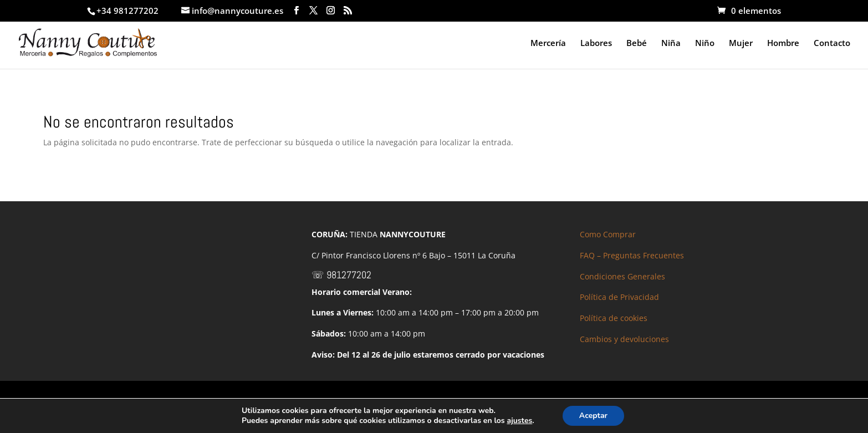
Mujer (741, 44)
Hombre (783, 44)
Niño (705, 44)
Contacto (832, 44)
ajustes (519, 421)
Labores (596, 44)
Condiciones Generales (622, 276)
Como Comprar (608, 234)
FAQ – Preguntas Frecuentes (632, 255)
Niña (671, 44)
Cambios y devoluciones (624, 339)
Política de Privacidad (619, 297)
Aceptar (593, 416)
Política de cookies (614, 318)
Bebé (637, 44)
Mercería (548, 44)
